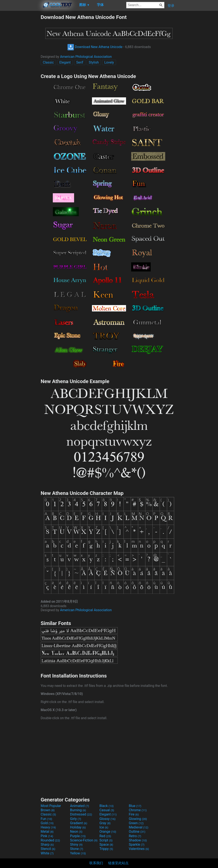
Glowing (138, 819)
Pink (47, 836)
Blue (135, 806)
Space (106, 845)
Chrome (138, 810)
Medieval (139, 827)
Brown (48, 810)
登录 (171, 6)
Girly (76, 819)
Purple (78, 836)
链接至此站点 (118, 863)
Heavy (48, 827)
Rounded (50, 840)
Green (136, 823)
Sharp (47, 845)
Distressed (81, 814)
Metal (47, 832)
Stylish (94, 62)
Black (107, 806)
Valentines (139, 849)
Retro (135, 836)
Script (106, 840)
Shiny (76, 845)
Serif (80, 62)
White (47, 853)
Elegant (65, 62)
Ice (104, 827)
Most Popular (51, 806)
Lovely (109, 62)
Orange (108, 832)
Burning (78, 810)
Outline (137, 832)
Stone (77, 849)
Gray (105, 823)
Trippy (106, 849)
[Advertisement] (20, 78)
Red (105, 836)
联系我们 (96, 863)
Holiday (78, 827)
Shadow (138, 840)
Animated (80, 806)
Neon (76, 832)
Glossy (108, 819)
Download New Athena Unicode (95, 47)
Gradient (79, 823)
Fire (134, 814)
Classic (48, 62)
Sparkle (137, 845)
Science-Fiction (84, 840)
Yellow (78, 853)
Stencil (48, 849)
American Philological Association (86, 57)
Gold (47, 823)
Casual (107, 810)
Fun (46, 819)
